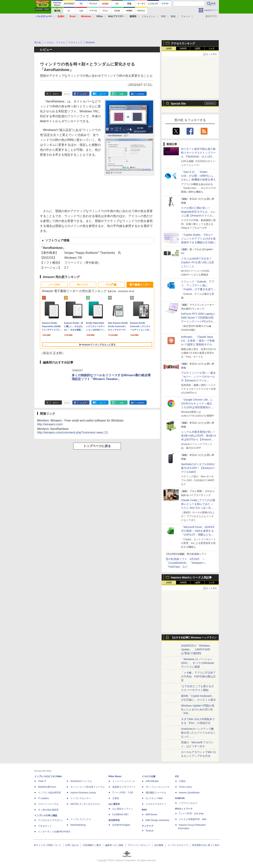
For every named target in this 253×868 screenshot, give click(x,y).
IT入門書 (111, 285)
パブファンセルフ (188, 803)
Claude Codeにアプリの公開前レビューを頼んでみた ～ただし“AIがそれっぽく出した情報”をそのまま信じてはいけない (198, 508)
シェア (83, 94)
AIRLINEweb (152, 781)
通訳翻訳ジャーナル (156, 793)
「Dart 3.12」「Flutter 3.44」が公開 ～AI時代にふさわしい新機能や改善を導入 (198, 176)
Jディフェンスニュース (158, 787)
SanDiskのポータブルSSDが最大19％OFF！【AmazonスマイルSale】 (198, 468)
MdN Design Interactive (158, 820)
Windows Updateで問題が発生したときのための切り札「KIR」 (198, 709)
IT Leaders (43, 798)
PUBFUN (180, 798)
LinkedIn (140, 94)
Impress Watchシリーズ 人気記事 (191, 577)
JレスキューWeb (154, 798)
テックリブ (148, 826)
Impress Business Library (83, 793)
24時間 (183, 49)
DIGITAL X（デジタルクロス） (86, 804)
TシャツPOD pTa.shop (191, 814)
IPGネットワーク (184, 809)
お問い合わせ (72, 845)
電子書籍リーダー (140, 285)
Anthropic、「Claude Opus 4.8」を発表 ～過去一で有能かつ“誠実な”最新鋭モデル (198, 341)
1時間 (169, 49)
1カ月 (212, 49)
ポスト (56, 94)
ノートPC (54, 285)
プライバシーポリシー (139, 845)
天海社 (182, 781)
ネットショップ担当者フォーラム (88, 787)
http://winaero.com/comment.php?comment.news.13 (72, 432)
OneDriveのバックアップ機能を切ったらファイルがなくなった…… (198, 733)
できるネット (45, 826)
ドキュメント (149, 16)
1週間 (197, 49)
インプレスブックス (81, 819)
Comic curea (185, 787)
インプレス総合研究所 (49, 793)
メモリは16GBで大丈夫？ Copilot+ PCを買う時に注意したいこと (198, 262)
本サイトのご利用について (47, 845)
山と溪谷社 (114, 804)
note (121, 94)
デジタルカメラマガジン (51, 820)
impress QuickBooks (189, 793)
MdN (144, 810)
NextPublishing (78, 825)
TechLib (150, 831)
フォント (186, 16)
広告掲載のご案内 (92, 845)
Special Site (178, 104)
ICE (177, 776)
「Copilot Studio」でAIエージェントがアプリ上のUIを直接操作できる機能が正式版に (198, 239)
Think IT (42, 781)
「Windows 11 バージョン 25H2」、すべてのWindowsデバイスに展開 (198, 663)
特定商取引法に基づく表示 (206, 845)
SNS (163, 16)
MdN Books (152, 814)
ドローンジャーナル (48, 804)
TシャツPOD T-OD (123, 793)
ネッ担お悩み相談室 (48, 810)
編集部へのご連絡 (114, 845)
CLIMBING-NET (121, 814)
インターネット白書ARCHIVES (54, 832)
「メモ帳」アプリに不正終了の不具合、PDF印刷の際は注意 (198, 676)
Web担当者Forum (47, 787)
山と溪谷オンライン (123, 809)
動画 (173, 16)
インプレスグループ (178, 845)
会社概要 (159, 845)
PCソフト (83, 285)
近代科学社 (114, 820)
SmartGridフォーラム (81, 781)
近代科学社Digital (121, 825)
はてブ (103, 94)
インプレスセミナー (81, 798)
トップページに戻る (97, 446)
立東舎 (116, 798)
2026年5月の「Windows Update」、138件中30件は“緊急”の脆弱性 (196, 649)
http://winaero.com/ (50, 424)
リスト (67, 94)
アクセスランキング (183, 43)
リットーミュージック (124, 781)
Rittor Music (115, 776)
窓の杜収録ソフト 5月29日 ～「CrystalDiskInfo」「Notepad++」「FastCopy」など (187, 563)
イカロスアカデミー (156, 804)
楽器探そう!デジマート (124, 787)
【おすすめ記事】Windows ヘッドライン (194, 638)
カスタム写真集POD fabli (193, 819)
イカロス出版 (149, 776)
